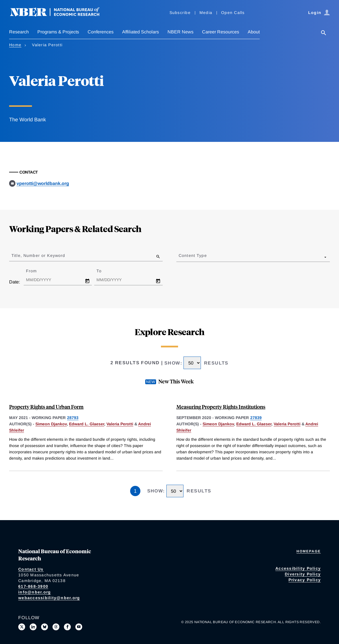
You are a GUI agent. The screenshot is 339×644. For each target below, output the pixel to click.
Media (206, 13)
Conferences (101, 32)
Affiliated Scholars (141, 32)
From (36, 271)
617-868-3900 (33, 586)
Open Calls (233, 13)
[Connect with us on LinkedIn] (33, 627)
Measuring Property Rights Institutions (221, 407)
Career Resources (221, 32)
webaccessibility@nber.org (49, 598)
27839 (256, 418)
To (104, 271)
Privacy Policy (305, 580)
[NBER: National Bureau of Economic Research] (59, 15)
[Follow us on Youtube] (79, 627)
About (254, 32)
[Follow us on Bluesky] (45, 627)
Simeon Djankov (51, 424)
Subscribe (180, 13)
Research (19, 32)
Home (15, 45)
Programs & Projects (58, 32)
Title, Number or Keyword (38, 255)
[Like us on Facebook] (67, 627)
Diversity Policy (303, 574)
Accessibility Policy (298, 568)
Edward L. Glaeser (87, 424)
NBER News (180, 32)
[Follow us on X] (22, 627)
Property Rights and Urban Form (46, 407)
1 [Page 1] (135, 491)
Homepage (309, 551)
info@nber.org (35, 592)
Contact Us (31, 569)
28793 (73, 418)
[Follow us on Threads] (56, 627)
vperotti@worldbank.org (43, 183)
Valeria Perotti (120, 424)
